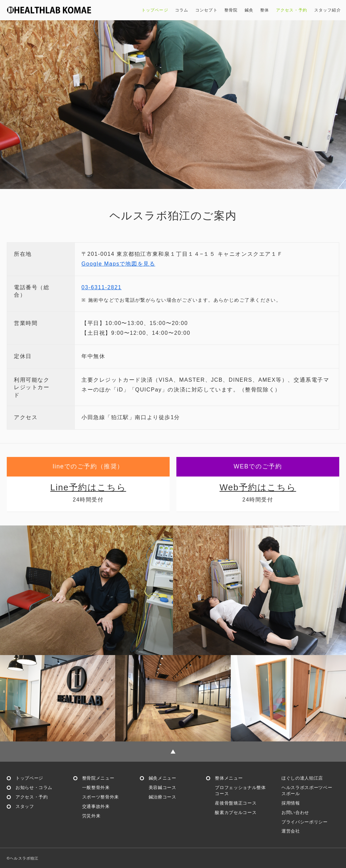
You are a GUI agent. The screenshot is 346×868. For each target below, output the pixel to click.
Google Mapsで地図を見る (118, 264)
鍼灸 (249, 10)
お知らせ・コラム (34, 788)
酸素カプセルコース (236, 812)
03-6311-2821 (102, 287)
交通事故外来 (96, 806)
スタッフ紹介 (328, 10)
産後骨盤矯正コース (236, 803)
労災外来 (91, 816)
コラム (182, 10)
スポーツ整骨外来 (101, 797)
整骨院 (231, 10)
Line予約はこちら (88, 487)
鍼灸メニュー (163, 778)
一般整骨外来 (96, 788)
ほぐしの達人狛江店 (302, 778)
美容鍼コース (163, 788)
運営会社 (291, 831)
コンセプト (206, 10)
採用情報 (291, 803)
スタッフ (25, 806)
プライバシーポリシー (304, 822)
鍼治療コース (163, 797)
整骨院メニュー (98, 778)
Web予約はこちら (258, 487)
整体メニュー (229, 778)
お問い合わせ (295, 812)
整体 (265, 10)
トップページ (155, 10)
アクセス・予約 (292, 10)
